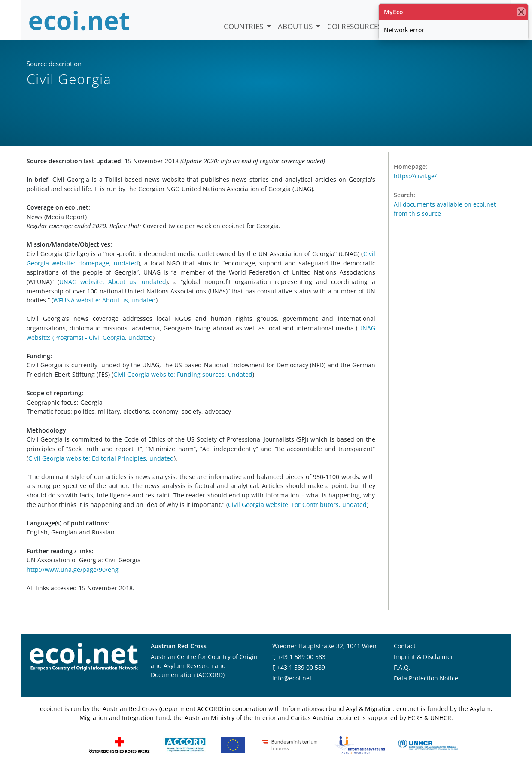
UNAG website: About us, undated (113, 282)
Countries (244, 26)
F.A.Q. (402, 667)
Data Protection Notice (426, 678)
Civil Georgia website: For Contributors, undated (297, 505)
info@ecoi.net (292, 678)
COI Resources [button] (355, 26)
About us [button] (296, 26)
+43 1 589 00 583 (301, 657)
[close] (521, 12)
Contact (405, 646)
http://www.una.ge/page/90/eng (73, 569)
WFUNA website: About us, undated (105, 300)
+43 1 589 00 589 (301, 667)
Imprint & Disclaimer (424, 657)
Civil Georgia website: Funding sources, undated (183, 374)
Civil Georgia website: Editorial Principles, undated (101, 458)
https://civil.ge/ (415, 176)
